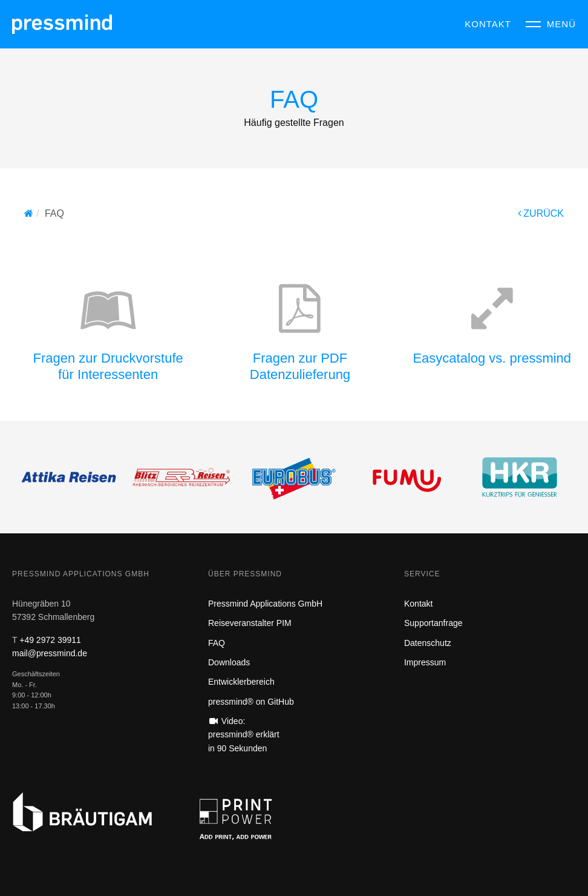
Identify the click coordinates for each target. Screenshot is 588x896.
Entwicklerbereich (241, 682)
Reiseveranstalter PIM (250, 623)
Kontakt (418, 604)
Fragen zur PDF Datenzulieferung (300, 366)
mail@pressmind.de (50, 653)
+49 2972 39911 (50, 640)
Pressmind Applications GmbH (265, 604)
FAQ (217, 643)
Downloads (229, 662)
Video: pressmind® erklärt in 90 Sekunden (244, 735)
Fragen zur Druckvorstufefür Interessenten (108, 366)
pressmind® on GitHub (251, 702)
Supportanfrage (433, 623)
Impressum (425, 662)
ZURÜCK (541, 213)
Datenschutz (428, 643)
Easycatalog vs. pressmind (492, 358)
